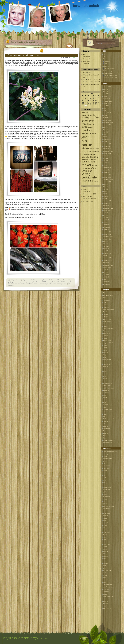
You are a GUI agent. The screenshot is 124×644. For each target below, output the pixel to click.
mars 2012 (106, 222)
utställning (59, 284)
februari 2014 (107, 168)
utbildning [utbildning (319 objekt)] (87, 171)
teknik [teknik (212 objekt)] (95, 165)
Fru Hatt (105, 336)
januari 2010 (107, 284)
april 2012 (106, 220)
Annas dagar (107, 300)
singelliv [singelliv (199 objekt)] (85, 157)
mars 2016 (106, 111)
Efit (104, 57)
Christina (106, 317)
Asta (104, 302)
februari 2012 (107, 225)
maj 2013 (106, 189)
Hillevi (105, 348)
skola (105, 558)
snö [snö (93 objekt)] (88, 159)
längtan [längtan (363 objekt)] (86, 151)
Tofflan (85, 73)
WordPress (34, 637)
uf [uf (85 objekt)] (95, 169)
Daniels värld (107, 319)
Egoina (105, 326)
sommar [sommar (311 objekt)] (86, 162)
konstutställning (44, 282)
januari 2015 (107, 141)
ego (104, 475)
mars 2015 (106, 137)
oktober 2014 (107, 149)
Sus (104, 424)
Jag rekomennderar (109, 506)
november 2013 (108, 175)
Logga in (85, 189)
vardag (105, 594)
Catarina (106, 314)
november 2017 (108, 99)
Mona (105, 400)
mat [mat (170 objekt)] (92, 152)
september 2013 (108, 180)
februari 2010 (107, 282)
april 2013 (106, 191)
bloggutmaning (107, 459)
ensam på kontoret (44, 280)
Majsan (105, 379)
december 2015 (108, 118)
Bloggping (106, 307)
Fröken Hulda (107, 340)
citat (104, 463)
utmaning (106, 592)
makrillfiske (63, 282)
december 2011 (108, 229)
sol (32, 284)
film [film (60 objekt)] (90, 125)
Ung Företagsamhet (109, 587)
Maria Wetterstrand (109, 388)
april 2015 (106, 134)
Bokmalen (106, 66)
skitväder (106, 556)
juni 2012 (106, 215)
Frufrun (105, 338)
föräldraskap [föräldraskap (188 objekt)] (87, 127)
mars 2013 (106, 194)
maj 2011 (106, 246)
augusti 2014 (107, 153)
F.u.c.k (105, 478)
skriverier (106, 561)
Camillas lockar (108, 312)
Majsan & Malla (108, 381)
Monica (105, 402)
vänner (64, 284)
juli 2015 (106, 127)
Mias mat (106, 393)
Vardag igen (86, 57)
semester (28, 284)
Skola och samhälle (109, 419)
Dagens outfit (107, 468)
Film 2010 (107, 63)
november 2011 (108, 232)
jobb (28, 282)
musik (105, 535)
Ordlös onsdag (107, 71)
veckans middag (108, 597)
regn (16, 284)
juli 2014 (106, 156)
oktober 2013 (107, 177)
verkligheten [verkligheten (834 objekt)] (90, 177)
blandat (105, 456)
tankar (18, 280)
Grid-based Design (88, 201)
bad (27, 280)
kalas (38, 282)
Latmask (106, 523)
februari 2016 (107, 113)
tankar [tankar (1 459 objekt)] (86, 165)
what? (105, 606)
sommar (36, 284)
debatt (105, 471)
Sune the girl (107, 421)
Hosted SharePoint (42, 639)
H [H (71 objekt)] (91, 131)
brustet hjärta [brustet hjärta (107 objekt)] (87, 118)
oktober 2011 (107, 234)
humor (105, 499)
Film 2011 (107, 61)
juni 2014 (106, 158)
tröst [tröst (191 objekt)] (88, 168)
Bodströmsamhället (109, 310)
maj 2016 (106, 106)
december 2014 (108, 144)
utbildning (106, 589)
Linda (105, 376)
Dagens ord (107, 466)
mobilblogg (106, 532)
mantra (105, 525)
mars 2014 (106, 165)
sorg (104, 566)
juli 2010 (106, 270)
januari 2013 (107, 198)
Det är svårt (86, 61)
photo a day (107, 544)
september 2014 (108, 151)
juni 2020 (106, 92)
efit (104, 473)
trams (105, 580)
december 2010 (108, 258)
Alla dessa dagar (108, 295)
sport (105, 568)
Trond (105, 438)
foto (104, 485)
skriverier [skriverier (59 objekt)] (84, 159)
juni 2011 (106, 244)
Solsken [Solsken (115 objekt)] (93, 159)
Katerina (106, 367)
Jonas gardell (107, 359)
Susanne (106, 426)
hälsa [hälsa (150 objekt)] (93, 133)
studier (105, 573)
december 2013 (108, 172)
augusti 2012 (107, 210)
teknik (105, 578)
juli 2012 (106, 213)
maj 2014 (106, 161)
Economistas (107, 322)
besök (30, 280)
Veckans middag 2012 (111, 75)
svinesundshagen (43, 284)
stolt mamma (107, 570)
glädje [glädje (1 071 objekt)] (86, 130)
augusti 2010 (107, 268)
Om (104, 54)
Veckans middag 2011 (111, 78)
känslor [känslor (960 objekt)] (87, 145)
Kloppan (105, 371)
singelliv (105, 554)
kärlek (57, 282)
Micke (105, 395)
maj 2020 (106, 94)
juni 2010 (106, 272)
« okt (85, 106)
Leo (104, 374)
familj (51, 280)
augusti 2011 (107, 239)
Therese (105, 433)
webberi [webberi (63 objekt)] (96, 181)
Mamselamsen (107, 383)
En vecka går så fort (89, 59)
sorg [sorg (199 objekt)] (93, 162)
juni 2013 (106, 187)
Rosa (105, 412)
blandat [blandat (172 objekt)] (85, 113)
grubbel (105, 494)
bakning (105, 454)
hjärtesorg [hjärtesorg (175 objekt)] (86, 133)
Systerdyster (107, 428)
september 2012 (108, 208)
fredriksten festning (66, 280)
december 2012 (108, 201)
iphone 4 (106, 504)
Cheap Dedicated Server (17, 639)
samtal (105, 549)
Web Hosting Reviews (89, 199)
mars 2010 (106, 279)
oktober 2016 (107, 103)
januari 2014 (107, 170)
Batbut (105, 305)
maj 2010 (106, 275)
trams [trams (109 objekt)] (84, 168)
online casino (107, 542)
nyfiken (105, 537)
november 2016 (108, 101)
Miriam (105, 398)
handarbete (106, 497)
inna (74, 58)
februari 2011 (107, 253)
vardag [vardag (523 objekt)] (86, 174)
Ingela (105, 350)
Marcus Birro (107, 386)
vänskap (106, 601)
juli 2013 (106, 184)
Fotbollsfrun (107, 333)
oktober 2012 (107, 206)
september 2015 (108, 122)
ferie (54, 280)
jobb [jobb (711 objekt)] (84, 137)
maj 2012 (106, 218)
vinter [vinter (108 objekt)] (84, 181)
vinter (105, 599)
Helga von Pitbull (108, 343)
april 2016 (106, 108)
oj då (105, 539)
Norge (12, 284)
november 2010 (108, 260)
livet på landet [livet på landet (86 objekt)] (95, 149)
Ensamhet (86, 64)
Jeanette (106, 352)
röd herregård (21, 284)
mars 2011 (106, 251)
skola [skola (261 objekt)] (95, 157)
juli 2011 (106, 241)
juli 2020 (106, 89)
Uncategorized (107, 585)
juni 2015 (106, 130)
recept (105, 547)
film (59, 280)
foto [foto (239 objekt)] (93, 124)
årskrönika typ (107, 608)
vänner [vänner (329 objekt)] (90, 181)
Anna (105, 298)
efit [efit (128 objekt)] (97, 118)
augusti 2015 (107, 125)
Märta (105, 407)
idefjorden (24, 282)
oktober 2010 (107, 263)
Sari (104, 417)
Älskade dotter (107, 443)
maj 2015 (106, 132)
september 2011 (108, 237)
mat (67, 282)
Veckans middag (108, 73)
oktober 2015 (107, 120)
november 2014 (108, 146)
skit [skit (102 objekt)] (91, 157)
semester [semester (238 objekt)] (92, 154)
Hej (84, 54)
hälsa (105, 501)
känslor (105, 518)
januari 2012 (107, 227)
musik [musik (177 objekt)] (97, 152)
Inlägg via (87, 192)
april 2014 (106, 163)
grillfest (14, 282)
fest (57, 280)
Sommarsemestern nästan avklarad (24, 55)
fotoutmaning (107, 487)
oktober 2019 (107, 96)
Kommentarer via (89, 194)
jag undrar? (106, 509)
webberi (105, 604)
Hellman (105, 345)
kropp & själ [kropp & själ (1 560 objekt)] (89, 139)
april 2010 (106, 277)
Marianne (106, 390)
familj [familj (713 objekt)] (85, 124)
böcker (105, 461)
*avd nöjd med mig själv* (110, 451)
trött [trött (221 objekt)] (93, 168)
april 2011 (106, 248)
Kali (104, 362)
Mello (105, 530)
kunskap (106, 516)
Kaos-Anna (106, 364)
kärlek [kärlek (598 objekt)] (85, 148)
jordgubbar (33, 282)
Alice (105, 293)
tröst (104, 582)
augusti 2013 (107, 182)
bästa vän (35, 280)
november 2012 (108, 203)
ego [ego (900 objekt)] (84, 120)
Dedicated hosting (31, 639)
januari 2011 (107, 256)
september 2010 (108, 265)
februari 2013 (107, 196)
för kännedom (107, 490)
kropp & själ (52, 282)
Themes (105, 431)
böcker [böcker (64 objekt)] (94, 118)
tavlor (54, 284)
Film (104, 59)
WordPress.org (87, 196)
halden (19, 282)
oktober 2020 (107, 87)
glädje (10, 282)
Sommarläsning (109, 68)
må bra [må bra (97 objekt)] (84, 155)
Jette (105, 357)
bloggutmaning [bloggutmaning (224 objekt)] (89, 115)
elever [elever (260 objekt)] (90, 121)
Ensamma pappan (108, 329)
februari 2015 (107, 139)
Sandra (105, 414)
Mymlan (105, 405)
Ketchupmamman (108, 369)
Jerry (105, 355)
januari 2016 (107, 115)
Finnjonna (106, 331)
